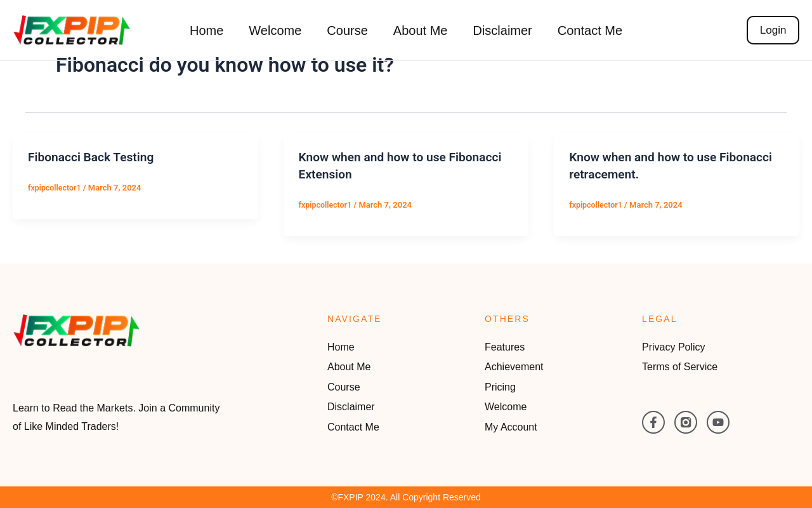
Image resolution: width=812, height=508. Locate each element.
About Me (421, 30)
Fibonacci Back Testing (94, 157)
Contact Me (590, 30)
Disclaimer (502, 30)
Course (347, 30)
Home (206, 30)
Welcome (275, 30)
